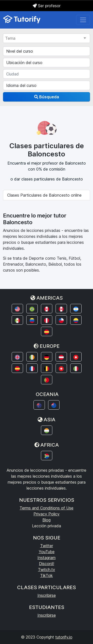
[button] (17, 309)
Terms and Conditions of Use (46, 508)
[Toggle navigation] (83, 20)
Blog (46, 520)
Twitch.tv (46, 570)
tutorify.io (64, 637)
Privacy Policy (46, 514)
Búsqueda (47, 97)
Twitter (47, 546)
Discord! (46, 564)
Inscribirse (47, 595)
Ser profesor (47, 6)
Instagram (46, 558)
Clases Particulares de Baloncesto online (44, 195)
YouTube (47, 552)
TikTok (46, 575)
